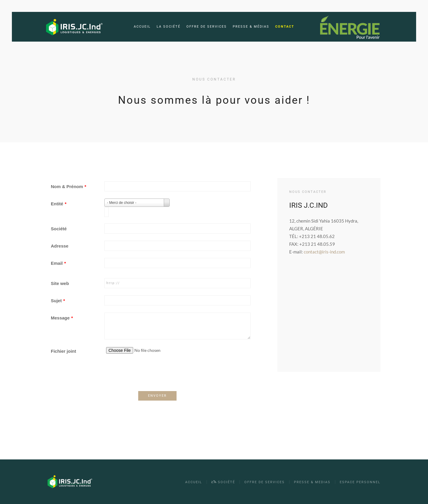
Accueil (142, 27)
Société (59, 229)
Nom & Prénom (69, 186)
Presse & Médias (251, 27)
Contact (285, 27)
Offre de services (207, 27)
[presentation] (96, 376)
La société (169, 27)
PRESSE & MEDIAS (312, 482)
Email (58, 263)
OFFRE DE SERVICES (265, 482)
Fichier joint (63, 351)
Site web (60, 283)
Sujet (58, 301)
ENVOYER (157, 396)
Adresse (60, 246)
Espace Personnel (360, 482)
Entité (59, 204)
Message (62, 318)
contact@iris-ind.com (324, 252)
